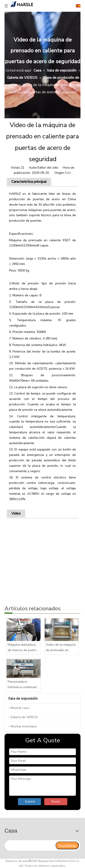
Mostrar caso (20, 708)
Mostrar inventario (24, 726)
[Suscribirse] (67, 845)
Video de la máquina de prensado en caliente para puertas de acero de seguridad (61, 648)
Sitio (68, 173)
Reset (56, 802)
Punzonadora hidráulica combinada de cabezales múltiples (23, 685)
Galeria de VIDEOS (24, 717)
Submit (30, 802)
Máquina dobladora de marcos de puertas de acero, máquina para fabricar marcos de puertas (23, 648)
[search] (30, 845)
